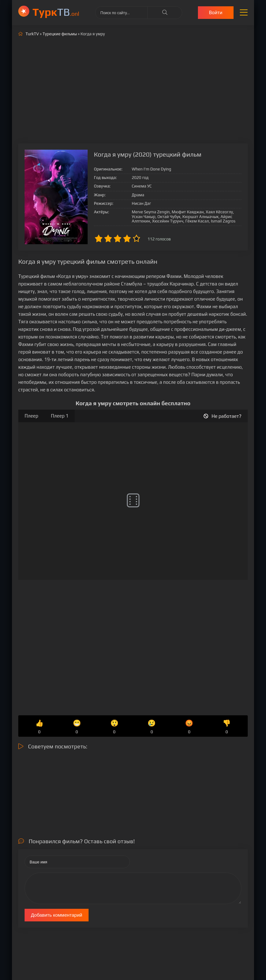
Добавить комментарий (57, 915)
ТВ (56, 12)
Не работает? (223, 416)
